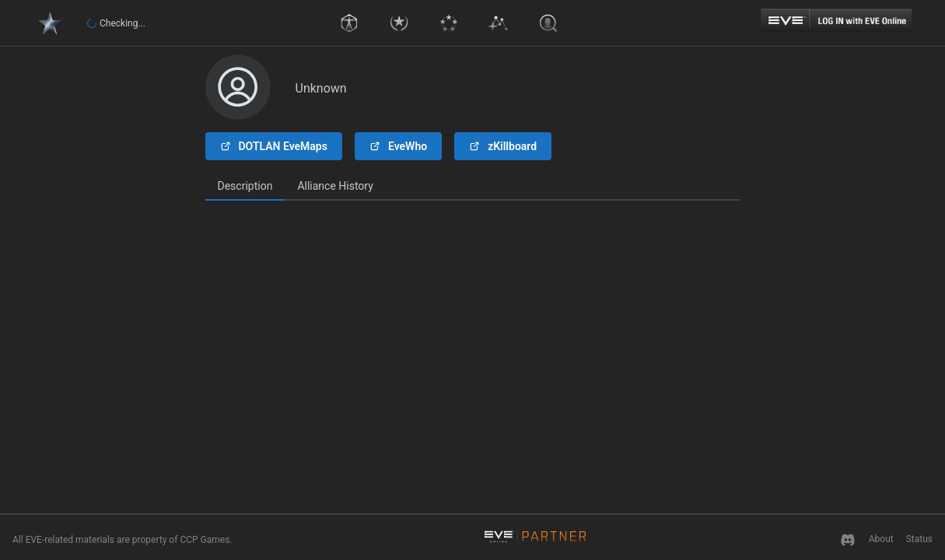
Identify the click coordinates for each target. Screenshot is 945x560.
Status (919, 539)
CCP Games (205, 540)
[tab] (245, 187)
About (881, 539)
